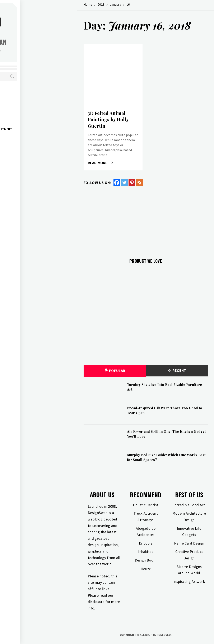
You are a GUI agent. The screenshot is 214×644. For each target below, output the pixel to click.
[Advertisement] (146, 220)
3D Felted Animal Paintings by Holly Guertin (108, 120)
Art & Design (29, 92)
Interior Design (31, 120)
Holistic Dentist (146, 505)
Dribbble (146, 543)
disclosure (96, 602)
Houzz (146, 569)
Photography (30, 147)
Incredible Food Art (189, 505)
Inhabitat (146, 552)
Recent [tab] (177, 371)
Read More (100, 163)
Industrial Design (33, 138)
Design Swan (46, 42)
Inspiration (28, 111)
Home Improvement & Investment (44, 129)
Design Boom (146, 560)
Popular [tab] (115, 371)
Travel (24, 157)
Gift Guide (27, 101)
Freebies (25, 166)
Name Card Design (189, 543)
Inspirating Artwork (189, 582)
